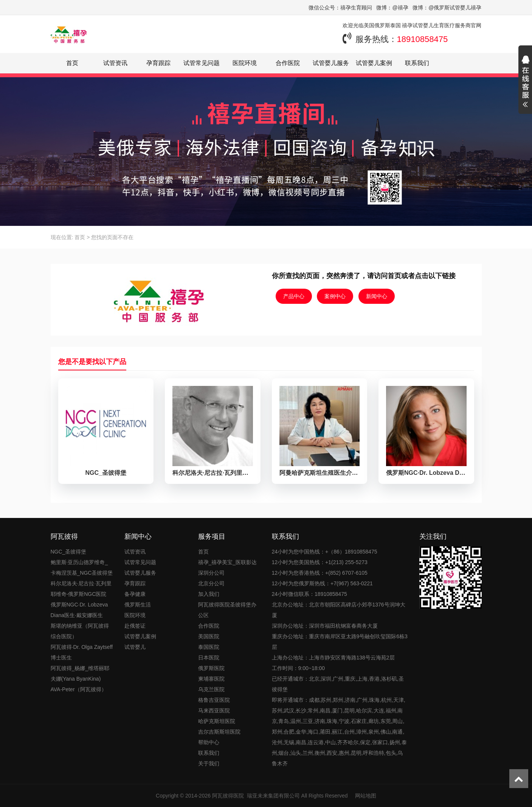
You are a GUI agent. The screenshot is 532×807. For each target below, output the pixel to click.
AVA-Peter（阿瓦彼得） (79, 689)
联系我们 (417, 63)
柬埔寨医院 (211, 679)
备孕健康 (135, 594)
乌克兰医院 (211, 689)
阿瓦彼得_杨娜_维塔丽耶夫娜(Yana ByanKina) (80, 673)
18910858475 (423, 39)
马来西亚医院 (214, 711)
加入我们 (209, 594)
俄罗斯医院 (211, 668)
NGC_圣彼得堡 (69, 552)
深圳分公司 (211, 573)
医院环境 (245, 63)
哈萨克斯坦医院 (217, 721)
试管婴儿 (135, 647)
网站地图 (366, 796)
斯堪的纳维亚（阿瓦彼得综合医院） (80, 631)
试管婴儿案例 (374, 63)
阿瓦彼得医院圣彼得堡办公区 (227, 610)
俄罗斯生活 (138, 605)
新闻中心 (377, 296)
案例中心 (335, 296)
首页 (72, 63)
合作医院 (288, 63)
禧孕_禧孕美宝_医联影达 (228, 562)
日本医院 (209, 658)
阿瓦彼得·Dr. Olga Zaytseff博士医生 (82, 652)
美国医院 (209, 636)
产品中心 (294, 296)
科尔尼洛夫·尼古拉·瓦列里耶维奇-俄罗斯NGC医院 (81, 589)
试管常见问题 (202, 63)
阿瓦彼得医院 (228, 796)
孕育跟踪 (158, 63)
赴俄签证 (135, 626)
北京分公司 (211, 583)
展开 (525, 82)
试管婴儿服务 (331, 63)
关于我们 (209, 763)
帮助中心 (209, 742)
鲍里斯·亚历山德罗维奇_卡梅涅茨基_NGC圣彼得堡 (82, 568)
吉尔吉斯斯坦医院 (219, 732)
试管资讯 (115, 63)
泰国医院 (209, 647)
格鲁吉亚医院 (214, 700)
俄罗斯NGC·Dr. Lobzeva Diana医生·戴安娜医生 (79, 610)
